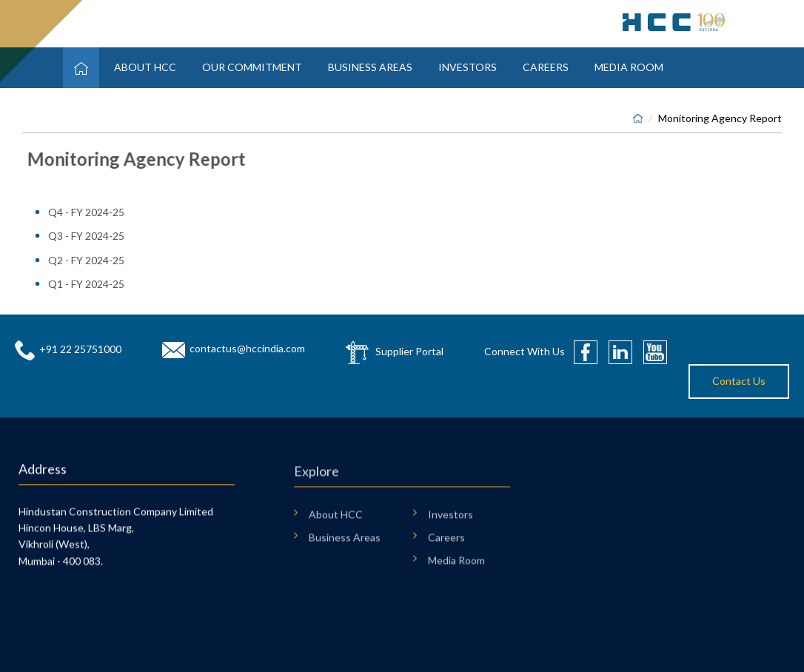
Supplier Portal (409, 351)
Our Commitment (252, 67)
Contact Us (739, 381)
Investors (468, 67)
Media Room (629, 67)
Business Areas (370, 67)
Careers (546, 67)
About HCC (145, 67)
